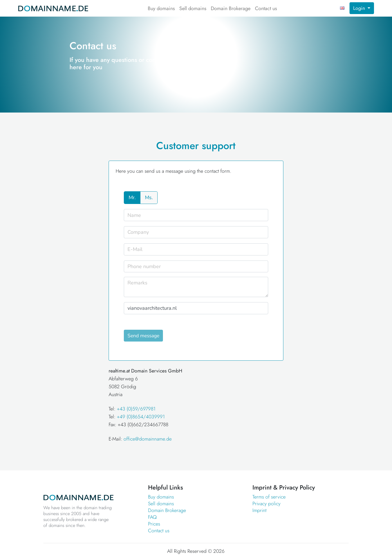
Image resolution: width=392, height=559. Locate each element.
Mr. (132, 197)
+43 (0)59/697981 (136, 409)
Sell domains (193, 8)
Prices (154, 524)
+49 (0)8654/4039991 (141, 417)
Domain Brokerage (231, 8)
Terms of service (269, 497)
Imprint (259, 510)
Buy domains (161, 8)
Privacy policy (266, 504)
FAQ (152, 517)
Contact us (266, 8)
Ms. (149, 197)
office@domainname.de (148, 439)
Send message (143, 336)
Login (360, 8)
